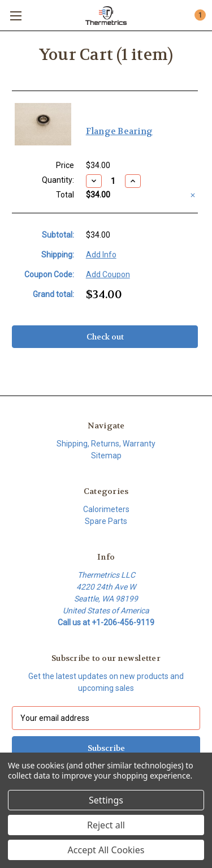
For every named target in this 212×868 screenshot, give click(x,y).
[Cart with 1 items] (199, 15)
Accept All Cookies (106, 850)
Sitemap (106, 456)
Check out (105, 337)
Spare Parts (106, 521)
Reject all (106, 825)
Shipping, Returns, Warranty (106, 444)
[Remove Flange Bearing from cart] (193, 195)
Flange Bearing (120, 131)
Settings (106, 800)
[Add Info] (101, 255)
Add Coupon (108, 274)
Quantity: (58, 180)
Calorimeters (106, 509)
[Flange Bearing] (113, 181)
